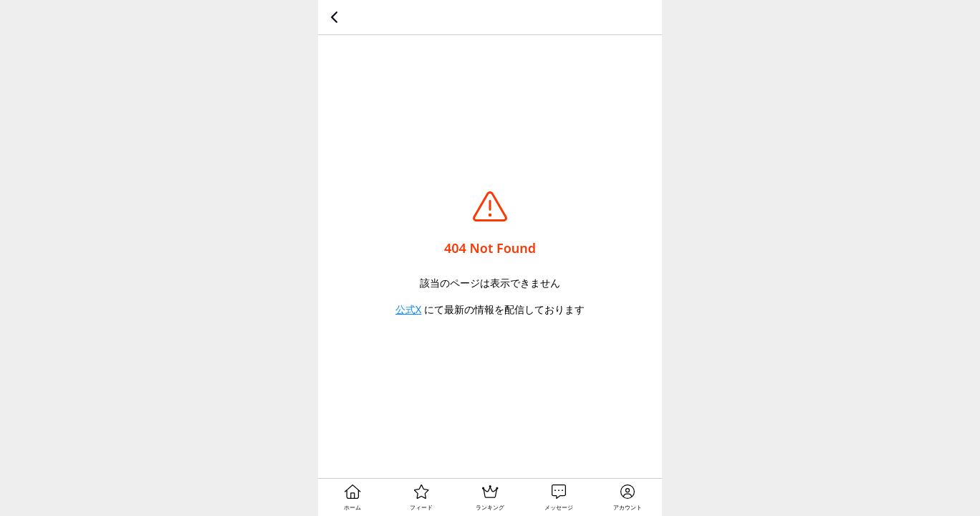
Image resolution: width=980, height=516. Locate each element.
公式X (408, 309)
